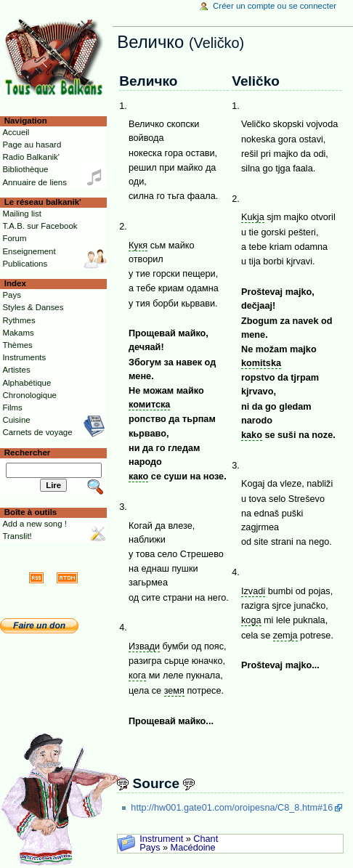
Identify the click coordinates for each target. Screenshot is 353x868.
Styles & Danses (33, 307)
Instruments (24, 357)
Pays (150, 848)
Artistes (16, 370)
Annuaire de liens (35, 182)
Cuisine (16, 420)
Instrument (161, 839)
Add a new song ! (35, 524)
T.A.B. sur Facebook (40, 226)
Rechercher (28, 453)
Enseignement (29, 251)
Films (12, 407)
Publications (25, 264)
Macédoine (193, 848)
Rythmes (19, 320)
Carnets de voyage (37, 432)
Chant (206, 839)
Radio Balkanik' (31, 157)
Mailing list (21, 214)
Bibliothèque (25, 169)
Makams (18, 333)
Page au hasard (32, 145)
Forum (14, 238)
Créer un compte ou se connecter (275, 6)
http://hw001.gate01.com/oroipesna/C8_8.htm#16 (232, 808)
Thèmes (17, 345)
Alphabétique (27, 383)
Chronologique (29, 395)
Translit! (17, 536)
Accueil (16, 132)
